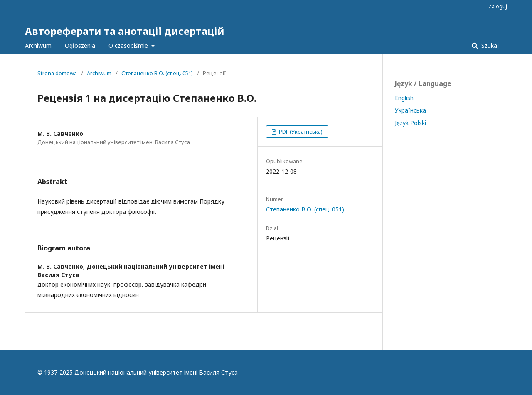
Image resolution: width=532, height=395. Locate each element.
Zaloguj (498, 6)
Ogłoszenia (80, 45)
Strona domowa (57, 73)
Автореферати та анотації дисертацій (125, 31)
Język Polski (410, 123)
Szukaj (489, 45)
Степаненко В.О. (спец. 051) (157, 73)
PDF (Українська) (300, 132)
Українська (410, 110)
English (404, 98)
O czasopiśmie (129, 45)
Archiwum (38, 45)
